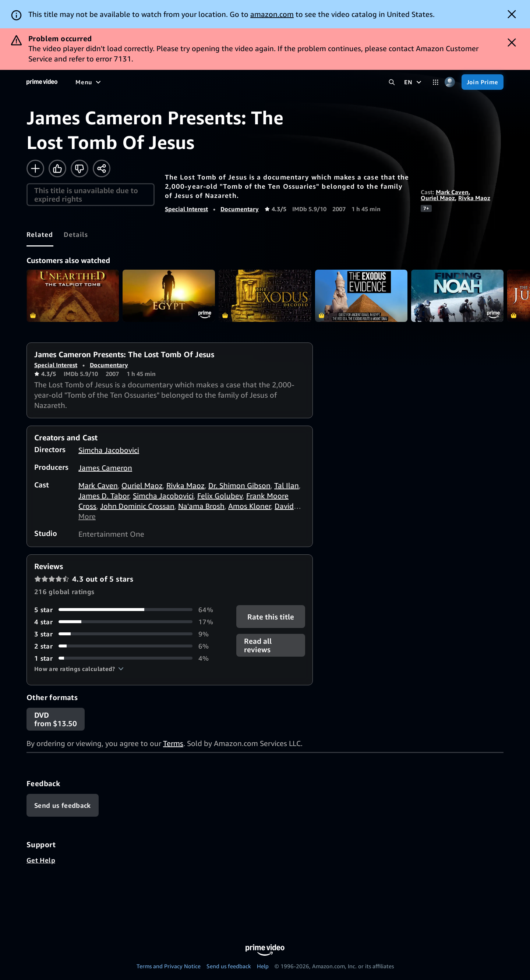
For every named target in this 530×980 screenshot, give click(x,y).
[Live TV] (235, 82)
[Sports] (178, 82)
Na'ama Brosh (201, 506)
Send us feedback (229, 966)
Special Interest (186, 209)
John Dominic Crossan (137, 506)
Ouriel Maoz (438, 198)
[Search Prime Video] (392, 82)
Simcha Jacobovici (109, 450)
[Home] (42, 82)
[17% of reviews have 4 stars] (126, 622)
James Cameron (105, 468)
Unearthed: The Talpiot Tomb (73, 296)
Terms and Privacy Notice (169, 966)
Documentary (240, 209)
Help (263, 966)
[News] (206, 82)
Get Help (41, 860)
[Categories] (436, 82)
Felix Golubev (220, 496)
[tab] (40, 234)
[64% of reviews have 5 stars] (126, 610)
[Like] (57, 168)
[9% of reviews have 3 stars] (126, 634)
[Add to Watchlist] (35, 168)
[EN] (414, 82)
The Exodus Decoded (265, 296)
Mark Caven (452, 192)
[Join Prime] (483, 82)
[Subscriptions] (283, 82)
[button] (79, 669)
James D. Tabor (104, 496)
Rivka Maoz (474, 198)
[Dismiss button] (512, 14)
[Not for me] (79, 168)
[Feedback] (63, 805)
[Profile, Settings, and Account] (450, 82)
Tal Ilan (287, 485)
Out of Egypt (169, 296)
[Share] (102, 168)
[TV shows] (144, 82)
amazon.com (272, 14)
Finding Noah (457, 296)
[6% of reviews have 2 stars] (126, 646)
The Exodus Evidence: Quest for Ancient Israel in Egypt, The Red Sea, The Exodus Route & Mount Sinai (361, 296)
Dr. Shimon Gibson (239, 485)
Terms (173, 743)
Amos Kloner (250, 506)
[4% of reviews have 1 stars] (126, 658)
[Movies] (109, 82)
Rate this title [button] (271, 616)
